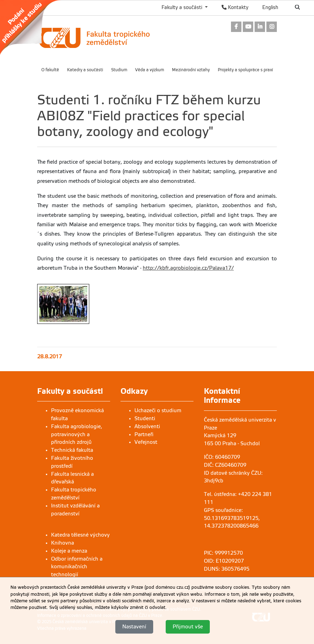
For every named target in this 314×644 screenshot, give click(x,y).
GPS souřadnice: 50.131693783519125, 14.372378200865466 (232, 518)
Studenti (145, 418)
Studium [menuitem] (119, 70)
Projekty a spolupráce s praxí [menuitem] (245, 70)
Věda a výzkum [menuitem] (150, 70)
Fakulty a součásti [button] (183, 7)
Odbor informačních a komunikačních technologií (77, 567)
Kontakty (235, 7)
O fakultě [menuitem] (50, 70)
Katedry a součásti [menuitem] (85, 70)
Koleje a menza (69, 551)
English (270, 7)
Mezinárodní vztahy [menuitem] (191, 70)
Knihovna (63, 543)
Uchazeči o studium (158, 410)
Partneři (144, 434)
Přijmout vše (188, 627)
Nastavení (134, 627)
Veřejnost (146, 442)
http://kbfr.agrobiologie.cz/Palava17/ (188, 268)
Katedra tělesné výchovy (80, 535)
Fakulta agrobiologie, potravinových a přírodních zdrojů (77, 434)
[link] (34, 27)
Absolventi (147, 426)
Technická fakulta (72, 450)
